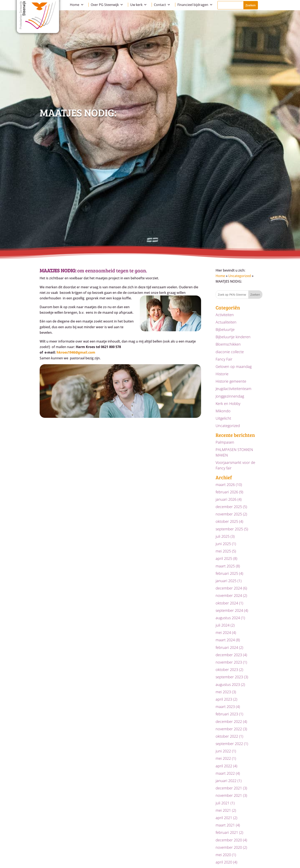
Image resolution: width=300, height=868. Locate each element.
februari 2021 (227, 832)
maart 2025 (225, 566)
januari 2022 (226, 781)
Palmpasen (225, 442)
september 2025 (229, 529)
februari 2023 (227, 714)
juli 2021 (223, 803)
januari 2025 (226, 581)
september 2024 (229, 610)
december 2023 (229, 655)
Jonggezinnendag (230, 396)
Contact (162, 5)
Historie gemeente (231, 381)
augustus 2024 (228, 618)
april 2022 (224, 766)
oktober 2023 (227, 670)
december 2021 (229, 788)
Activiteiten (225, 315)
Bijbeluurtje (225, 329)
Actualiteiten (226, 322)
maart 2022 (225, 773)
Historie (222, 374)
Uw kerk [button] (139, 5)
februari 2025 (227, 573)
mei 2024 (223, 632)
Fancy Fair (224, 359)
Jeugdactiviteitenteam (233, 389)
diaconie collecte (230, 352)
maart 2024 (225, 640)
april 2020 (224, 862)
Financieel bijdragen (195, 5)
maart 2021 (225, 825)
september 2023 (229, 677)
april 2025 (224, 558)
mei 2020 (223, 855)
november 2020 (229, 847)
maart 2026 (225, 485)
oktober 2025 (227, 521)
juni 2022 (223, 751)
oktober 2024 (227, 603)
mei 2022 (223, 758)
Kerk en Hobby (228, 404)
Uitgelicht (223, 418)
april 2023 (224, 699)
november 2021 (229, 795)
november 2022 (229, 729)
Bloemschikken (228, 344)
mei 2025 (223, 551)
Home (77, 5)
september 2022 (229, 744)
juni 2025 (223, 544)
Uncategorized (240, 276)
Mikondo (223, 411)
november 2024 (229, 595)
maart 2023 (225, 707)
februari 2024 (227, 647)
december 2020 (229, 840)
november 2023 (229, 662)
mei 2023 (223, 692)
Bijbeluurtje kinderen (233, 337)
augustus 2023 (228, 684)
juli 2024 (223, 625)
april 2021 (224, 818)
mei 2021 (223, 810)
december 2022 (229, 721)
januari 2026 (226, 499)
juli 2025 (223, 536)
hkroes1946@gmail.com (76, 352)
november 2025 (229, 514)
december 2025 (229, 507)
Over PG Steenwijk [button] (107, 5)
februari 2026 (227, 492)
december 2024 (229, 588)
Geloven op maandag (234, 366)
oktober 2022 (227, 736)
